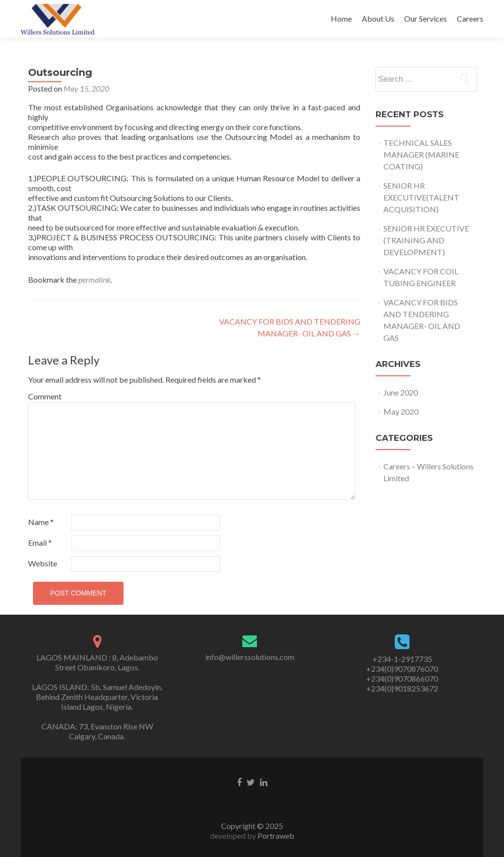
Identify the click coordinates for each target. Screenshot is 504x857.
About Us (378, 18)
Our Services (425, 18)
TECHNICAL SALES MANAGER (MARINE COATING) (421, 154)
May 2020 (401, 412)
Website (43, 563)
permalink (94, 280)
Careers (470, 18)
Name (41, 522)
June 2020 (401, 392)
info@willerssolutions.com (250, 657)
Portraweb (275, 836)
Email (40, 543)
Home (341, 18)
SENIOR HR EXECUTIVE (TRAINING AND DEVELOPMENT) (426, 240)
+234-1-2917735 (402, 659)
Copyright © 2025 (252, 826)
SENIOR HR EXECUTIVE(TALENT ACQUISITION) (421, 197)
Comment (45, 396)
